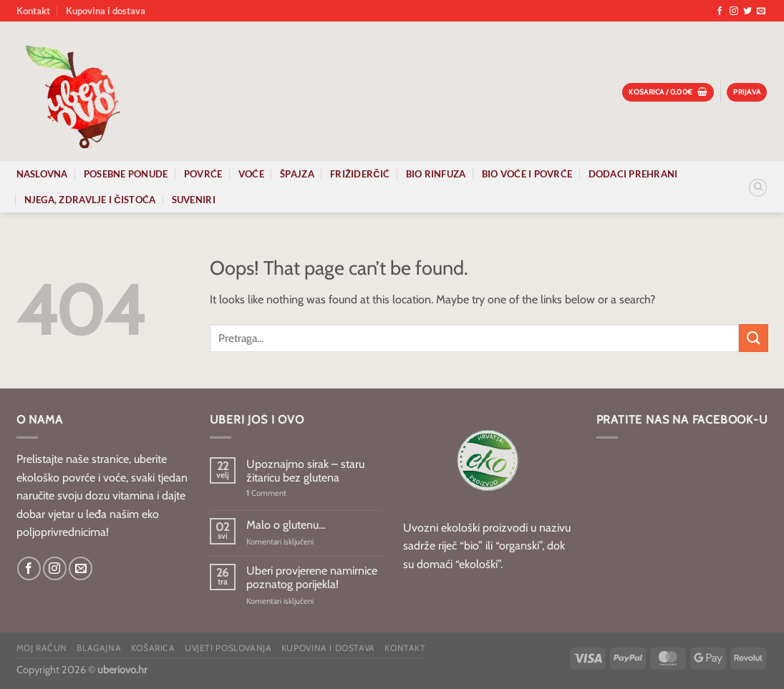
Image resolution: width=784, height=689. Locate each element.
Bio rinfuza (436, 174)
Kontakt (33, 11)
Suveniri (194, 200)
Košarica (153, 648)
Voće (251, 174)
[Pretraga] (758, 188)
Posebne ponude (126, 174)
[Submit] (753, 338)
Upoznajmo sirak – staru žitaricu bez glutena (305, 471)
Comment (266, 493)
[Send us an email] (761, 11)
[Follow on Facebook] (720, 11)
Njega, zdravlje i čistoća (90, 200)
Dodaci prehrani (633, 174)
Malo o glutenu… (286, 525)
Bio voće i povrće (527, 174)
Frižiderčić (360, 174)
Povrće (203, 174)
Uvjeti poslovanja (228, 648)
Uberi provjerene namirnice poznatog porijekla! (312, 577)
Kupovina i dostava (106, 11)
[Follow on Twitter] (747, 11)
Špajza (297, 174)
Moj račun (42, 648)
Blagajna (99, 648)
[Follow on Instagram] (734, 11)
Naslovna (42, 174)
